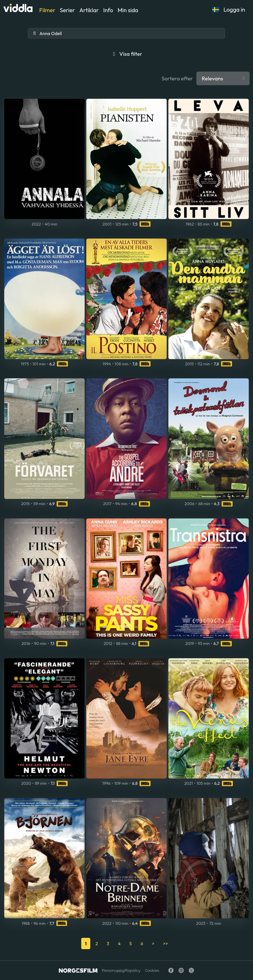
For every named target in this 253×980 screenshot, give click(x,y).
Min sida (128, 10)
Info (108, 10)
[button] (216, 10)
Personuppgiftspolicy (121, 971)
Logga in (234, 9)
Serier (67, 10)
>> (165, 943)
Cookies (152, 971)
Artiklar (89, 10)
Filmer (47, 10)
